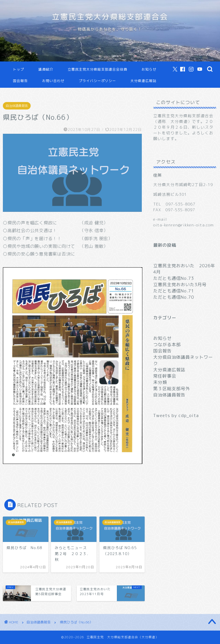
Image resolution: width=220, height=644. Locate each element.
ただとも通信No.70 (174, 297)
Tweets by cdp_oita (176, 415)
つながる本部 (167, 345)
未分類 (160, 382)
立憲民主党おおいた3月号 (180, 285)
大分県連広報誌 (143, 81)
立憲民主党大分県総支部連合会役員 (97, 69)
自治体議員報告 (17, 106)
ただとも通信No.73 (174, 278)
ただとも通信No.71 (174, 291)
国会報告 (20, 81)
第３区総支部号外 (172, 389)
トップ (18, 69)
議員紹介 (46, 69)
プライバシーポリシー (97, 81)
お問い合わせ (53, 81)
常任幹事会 (165, 376)
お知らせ (149, 69)
